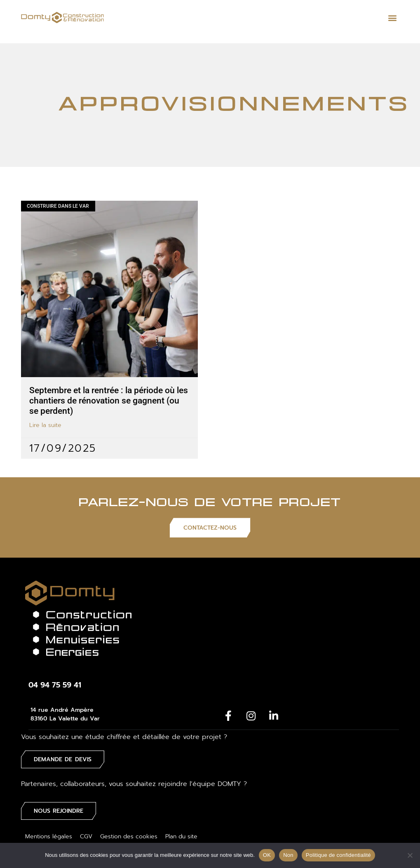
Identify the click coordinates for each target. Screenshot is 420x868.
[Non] (410, 855)
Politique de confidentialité (338, 855)
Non (288, 855)
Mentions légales (49, 834)
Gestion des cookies (129, 834)
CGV (86, 834)
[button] (392, 18)
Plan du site (181, 834)
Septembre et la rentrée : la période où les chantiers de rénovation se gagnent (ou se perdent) (109, 401)
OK (267, 855)
